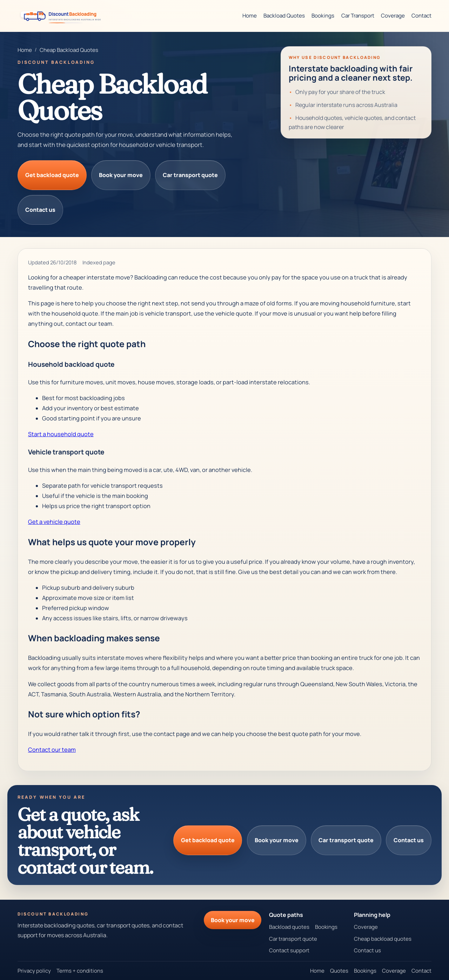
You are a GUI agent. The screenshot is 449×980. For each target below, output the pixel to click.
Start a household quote (61, 434)
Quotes (339, 971)
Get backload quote (52, 175)
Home (250, 16)
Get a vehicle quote (54, 522)
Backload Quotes (284, 16)
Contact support (289, 950)
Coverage (393, 16)
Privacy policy (34, 971)
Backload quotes (289, 927)
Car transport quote (190, 175)
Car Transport (358, 16)
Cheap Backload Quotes (69, 50)
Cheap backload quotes (383, 939)
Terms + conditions (80, 971)
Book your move (121, 175)
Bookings (323, 16)
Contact (421, 16)
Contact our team (52, 750)
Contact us (40, 210)
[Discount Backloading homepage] (62, 16)
